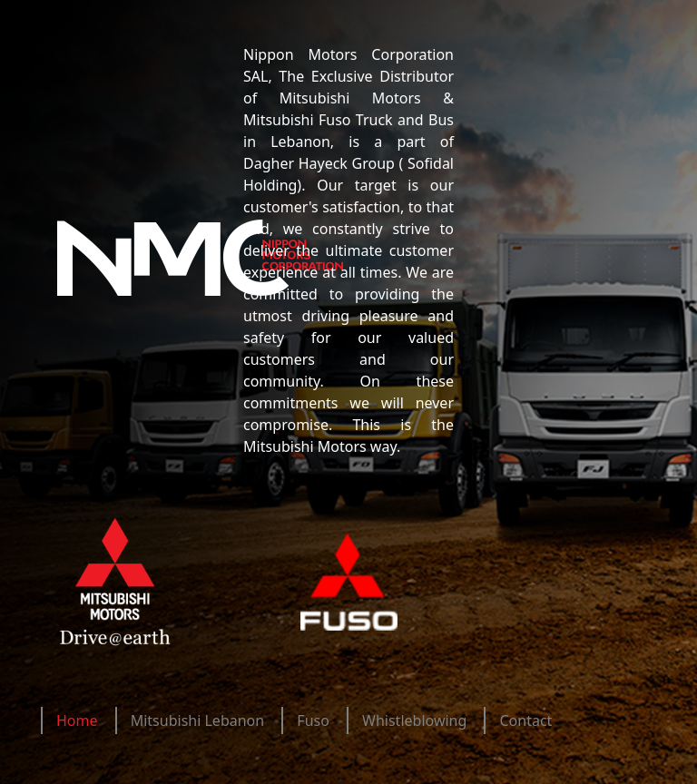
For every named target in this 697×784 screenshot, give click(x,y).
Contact (525, 720)
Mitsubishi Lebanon (197, 720)
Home (77, 720)
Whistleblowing (414, 720)
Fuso (313, 720)
